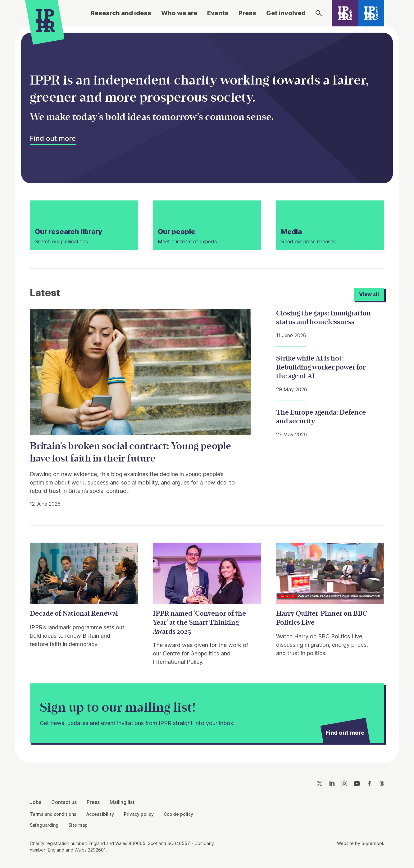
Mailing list (122, 802)
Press (247, 13)
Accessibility (100, 814)
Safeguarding (44, 825)
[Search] (319, 13)
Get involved (286, 13)
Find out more (53, 138)
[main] (207, 390)
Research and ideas (121, 13)
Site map (78, 825)
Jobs (36, 802)
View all (369, 294)
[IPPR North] (345, 13)
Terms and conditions (53, 814)
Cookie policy (178, 814)
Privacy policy (139, 814)
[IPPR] (46, 21)
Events (218, 13)
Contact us (64, 802)
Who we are (179, 13)
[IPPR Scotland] (371, 13)
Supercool (372, 843)
